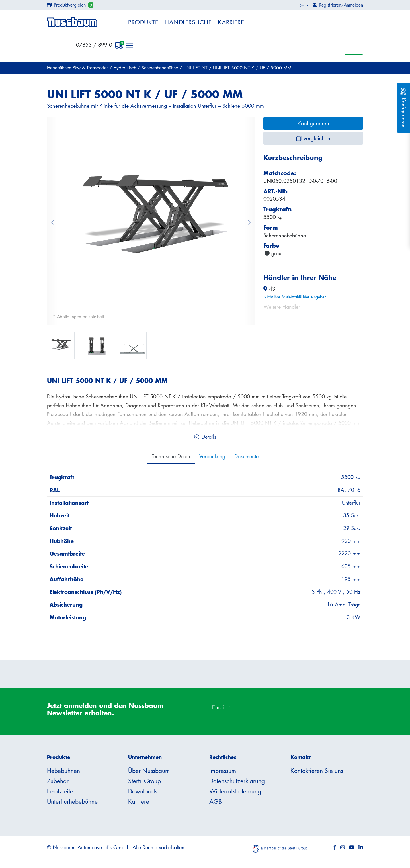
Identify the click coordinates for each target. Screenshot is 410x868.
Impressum (223, 771)
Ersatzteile (60, 791)
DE (302, 5)
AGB (216, 801)
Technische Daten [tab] (171, 456)
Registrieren (330, 5)
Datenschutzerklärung (237, 781)
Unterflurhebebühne (72, 801)
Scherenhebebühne (160, 68)
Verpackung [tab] (212, 456)
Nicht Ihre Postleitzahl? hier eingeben (295, 297)
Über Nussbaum (149, 771)
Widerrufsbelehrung (235, 791)
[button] (52, 221)
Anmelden (353, 5)
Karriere (231, 22)
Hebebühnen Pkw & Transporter (78, 68)
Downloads (143, 791)
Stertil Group (144, 781)
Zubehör (58, 781)
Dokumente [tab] (246, 456)
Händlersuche (188, 22)
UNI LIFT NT (196, 68)
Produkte (143, 22)
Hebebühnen (63, 771)
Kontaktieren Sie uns (317, 771)
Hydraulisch (125, 68)
